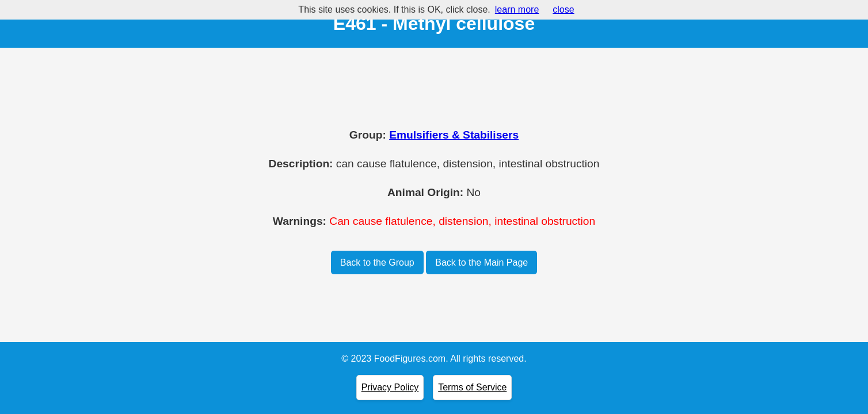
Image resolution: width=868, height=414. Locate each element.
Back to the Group (377, 262)
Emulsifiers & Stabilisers (454, 135)
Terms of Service (472, 387)
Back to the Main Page (481, 262)
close (563, 9)
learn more (517, 9)
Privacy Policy (390, 387)
